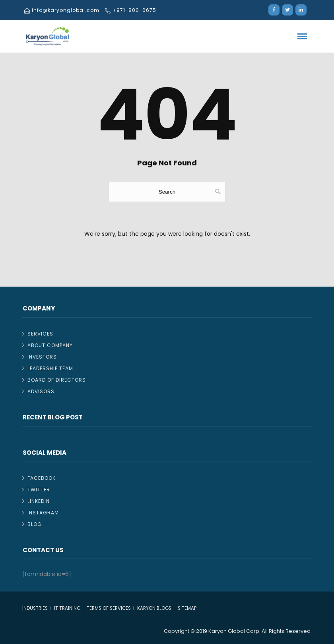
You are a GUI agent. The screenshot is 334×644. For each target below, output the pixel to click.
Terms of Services (109, 608)
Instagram (43, 513)
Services (40, 334)
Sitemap (187, 608)
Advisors (41, 391)
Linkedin (39, 501)
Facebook (42, 478)
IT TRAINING (67, 608)
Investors (42, 357)
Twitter (39, 490)
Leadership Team (50, 368)
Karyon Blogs (154, 608)
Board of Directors (57, 380)
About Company (50, 345)
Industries (35, 608)
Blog (35, 524)
